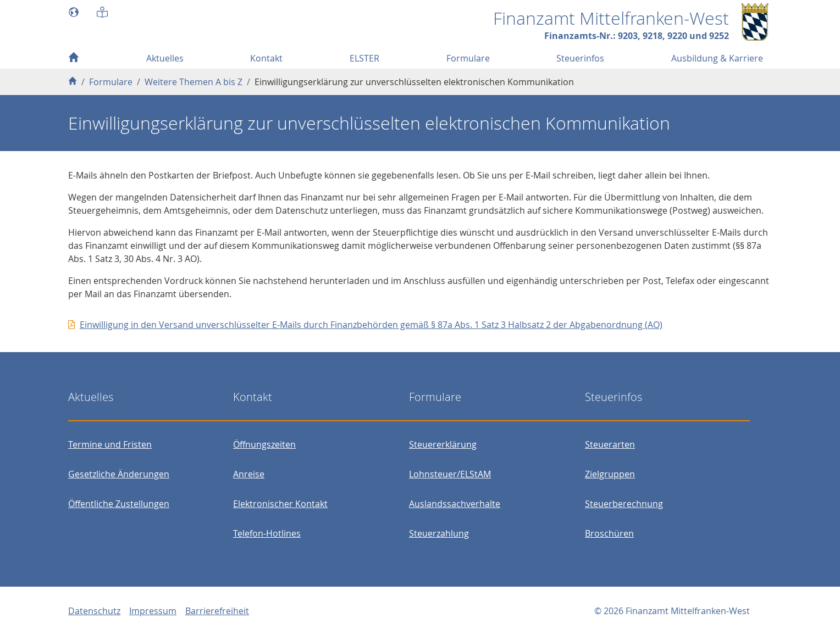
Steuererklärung (443, 444)
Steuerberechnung (624, 504)
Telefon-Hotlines (267, 533)
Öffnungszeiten (264, 444)
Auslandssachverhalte (455, 504)
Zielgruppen (610, 474)
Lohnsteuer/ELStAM (450, 474)
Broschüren (609, 533)
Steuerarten (610, 444)
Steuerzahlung (439, 533)
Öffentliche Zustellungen (119, 504)
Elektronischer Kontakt (280, 504)
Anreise (249, 474)
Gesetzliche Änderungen (119, 474)
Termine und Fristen (110, 444)
